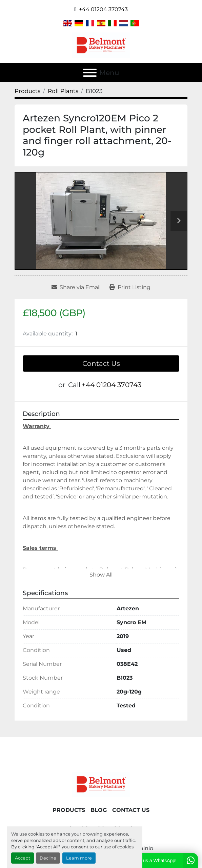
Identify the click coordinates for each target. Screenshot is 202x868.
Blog (99, 810)
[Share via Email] (76, 287)
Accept (23, 858)
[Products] (27, 91)
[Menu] (90, 73)
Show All (101, 575)
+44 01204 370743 (103, 9)
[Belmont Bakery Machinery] (101, 784)
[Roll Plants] (63, 91)
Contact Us (101, 363)
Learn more (79, 858)
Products (69, 810)
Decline (48, 858)
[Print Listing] (130, 287)
